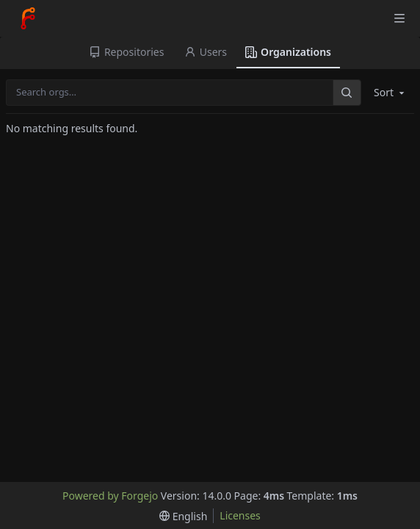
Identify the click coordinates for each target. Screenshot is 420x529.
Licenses (240, 515)
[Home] (28, 18)
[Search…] (347, 92)
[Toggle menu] (399, 18)
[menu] (183, 516)
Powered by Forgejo (110, 496)
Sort (390, 92)
